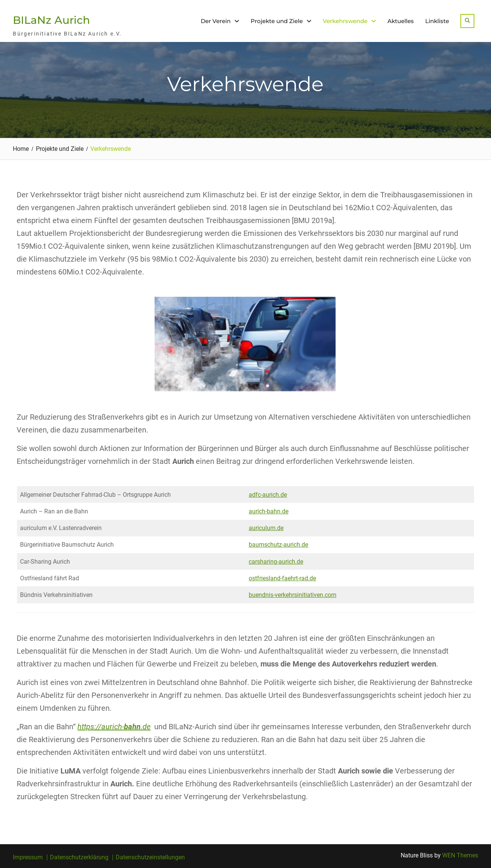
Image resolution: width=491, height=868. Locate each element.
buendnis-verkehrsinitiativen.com (293, 595)
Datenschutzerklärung (79, 857)
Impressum (28, 857)
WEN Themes (460, 855)
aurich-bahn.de (269, 511)
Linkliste (437, 21)
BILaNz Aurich (51, 20)
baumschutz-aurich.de (278, 545)
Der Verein (216, 21)
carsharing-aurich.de (276, 562)
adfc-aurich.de (268, 495)
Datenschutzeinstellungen (150, 857)
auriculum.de (266, 528)
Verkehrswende (345, 21)
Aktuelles (401, 21)
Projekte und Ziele (277, 21)
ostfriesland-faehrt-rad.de (282, 578)
